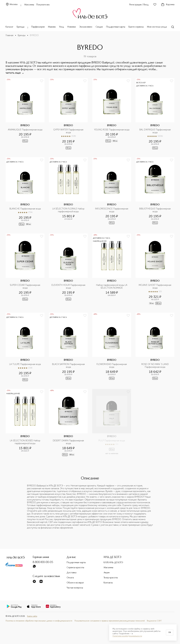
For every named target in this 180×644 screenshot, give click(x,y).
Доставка (72, 573)
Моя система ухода (157, 27)
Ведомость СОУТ (154, 621)
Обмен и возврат (75, 583)
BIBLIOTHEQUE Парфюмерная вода (155, 210)
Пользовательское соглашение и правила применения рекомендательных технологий (110, 621)
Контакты (108, 583)
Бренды (21, 27)
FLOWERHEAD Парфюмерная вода (112, 366)
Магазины (29, 5)
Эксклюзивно (86, 27)
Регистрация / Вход (139, 5)
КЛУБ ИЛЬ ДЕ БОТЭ (113, 563)
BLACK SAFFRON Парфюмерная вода (69, 366)
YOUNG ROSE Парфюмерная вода (112, 130)
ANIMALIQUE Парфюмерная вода (25, 130)
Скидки (99, 27)
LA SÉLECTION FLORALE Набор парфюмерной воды (69, 210)
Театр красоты (111, 578)
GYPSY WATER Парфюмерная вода (69, 131)
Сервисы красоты (75, 568)
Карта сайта (32, 616)
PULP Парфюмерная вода (112, 441)
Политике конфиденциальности (127, 636)
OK (170, 632)
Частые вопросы (75, 588)
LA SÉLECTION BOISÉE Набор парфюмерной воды (25, 442)
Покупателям (43, 5)
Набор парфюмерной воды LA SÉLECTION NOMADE (112, 286)
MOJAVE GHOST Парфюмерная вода (155, 286)
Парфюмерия (38, 27)
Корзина (168, 5)
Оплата (70, 578)
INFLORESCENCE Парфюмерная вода (112, 210)
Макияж (52, 27)
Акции (107, 573)
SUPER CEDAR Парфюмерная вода (25, 286)
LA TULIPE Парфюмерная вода (25, 364)
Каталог (9, 27)
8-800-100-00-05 (43, 562)
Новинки (72, 27)
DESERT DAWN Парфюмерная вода (69, 442)
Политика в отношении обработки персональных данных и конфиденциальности (39, 621)
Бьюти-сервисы (136, 27)
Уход (62, 27)
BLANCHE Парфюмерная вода (25, 209)
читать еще (15, 73)
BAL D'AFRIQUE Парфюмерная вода (155, 131)
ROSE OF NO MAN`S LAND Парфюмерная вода (155, 366)
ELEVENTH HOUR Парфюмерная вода (69, 286)
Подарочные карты (116, 27)
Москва (12, 5)
